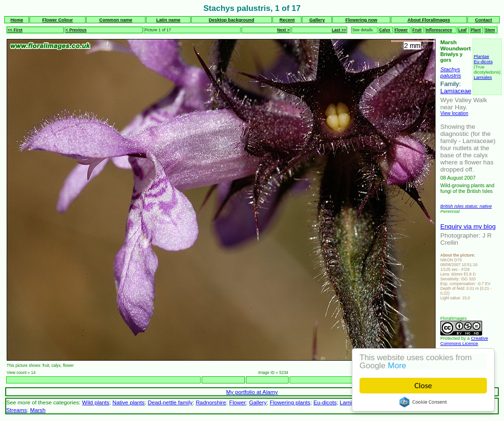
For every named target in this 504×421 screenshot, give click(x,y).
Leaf (463, 30)
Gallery (317, 20)
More (397, 366)
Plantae (481, 56)
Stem (490, 30)
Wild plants (96, 402)
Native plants (128, 402)
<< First (15, 30)
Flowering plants (290, 402)
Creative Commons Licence (464, 341)
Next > (283, 30)
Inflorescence (439, 30)
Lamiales (483, 77)
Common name (116, 20)
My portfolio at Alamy (252, 392)
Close (423, 386)
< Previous (76, 30)
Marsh (38, 410)
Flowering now (361, 20)
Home (17, 20)
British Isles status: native (466, 206)
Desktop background (231, 20)
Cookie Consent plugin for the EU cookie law (423, 402)
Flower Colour (58, 20)
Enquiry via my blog (468, 226)
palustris (451, 75)
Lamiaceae (456, 91)
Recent (287, 20)
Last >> (339, 30)
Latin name (169, 20)
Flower (401, 30)
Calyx (385, 30)
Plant (476, 30)
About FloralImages (429, 20)
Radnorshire (211, 402)
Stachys (450, 69)
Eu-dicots (483, 62)
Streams (17, 410)
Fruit (417, 30)
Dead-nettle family (170, 402)
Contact (484, 20)
